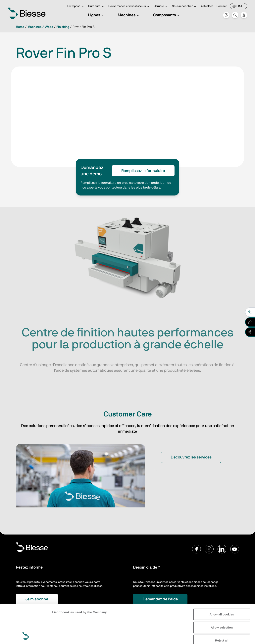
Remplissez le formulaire (143, 171)
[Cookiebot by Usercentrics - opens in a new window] (26, 636)
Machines (129, 15)
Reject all (222, 604)
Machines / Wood (40, 27)
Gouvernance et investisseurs (129, 6)
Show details (61, 636)
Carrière (161, 6)
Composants (167, 15)
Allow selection (222, 591)
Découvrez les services (191, 457)
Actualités (207, 6)
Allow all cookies (222, 578)
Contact (222, 6)
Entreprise (76, 6)
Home (20, 27)
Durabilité (97, 6)
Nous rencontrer (185, 6)
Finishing (63, 27)
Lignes (97, 15)
